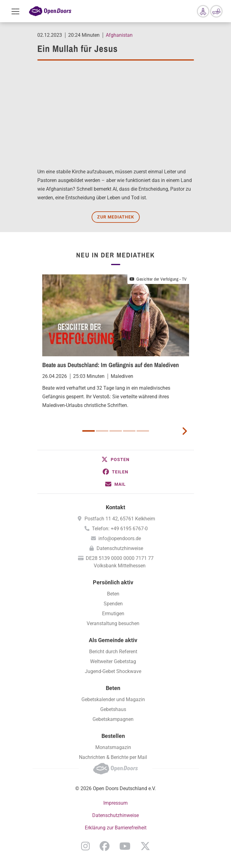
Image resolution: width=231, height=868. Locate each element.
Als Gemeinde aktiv (113, 640)
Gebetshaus (113, 709)
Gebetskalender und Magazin (113, 699)
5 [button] (143, 431)
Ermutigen (113, 614)
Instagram (85, 846)
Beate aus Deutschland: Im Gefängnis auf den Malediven (111, 365)
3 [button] (116, 431)
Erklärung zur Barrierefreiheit (116, 828)
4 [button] (129, 431)
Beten (113, 594)
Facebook (105, 846)
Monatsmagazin (113, 747)
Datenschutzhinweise (120, 548)
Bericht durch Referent (113, 652)
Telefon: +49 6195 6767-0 (120, 529)
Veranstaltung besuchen (113, 623)
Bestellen (113, 736)
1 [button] (89, 431)
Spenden (113, 604)
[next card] (184, 430)
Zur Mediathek (116, 217)
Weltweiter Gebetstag (113, 661)
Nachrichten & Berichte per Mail (113, 757)
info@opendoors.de (120, 538)
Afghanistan (119, 35)
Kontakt (115, 507)
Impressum (115, 803)
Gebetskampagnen (113, 719)
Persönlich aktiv (113, 582)
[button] (116, 459)
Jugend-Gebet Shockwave (113, 671)
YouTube (125, 846)
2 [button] (102, 431)
